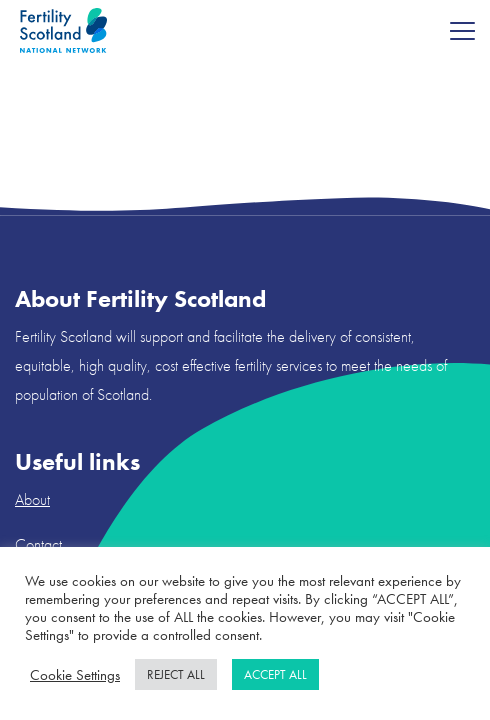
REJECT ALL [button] (176, 674)
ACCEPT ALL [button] (275, 674)
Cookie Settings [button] (75, 675)
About (32, 499)
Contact (38, 544)
